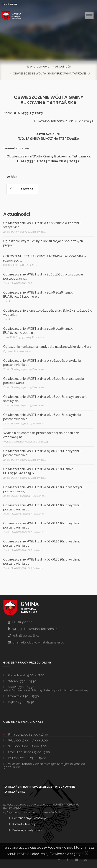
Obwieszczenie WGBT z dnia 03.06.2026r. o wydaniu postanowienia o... (42, 453)
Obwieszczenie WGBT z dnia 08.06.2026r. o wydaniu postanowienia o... (42, 417)
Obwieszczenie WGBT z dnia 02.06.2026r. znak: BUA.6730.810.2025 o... (38, 471)
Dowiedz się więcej (65, 854)
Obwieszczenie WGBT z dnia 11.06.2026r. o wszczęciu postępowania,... (43, 276)
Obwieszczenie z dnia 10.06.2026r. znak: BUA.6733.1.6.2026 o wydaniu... (48, 313)
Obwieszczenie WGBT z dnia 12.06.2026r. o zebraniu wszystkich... (42, 225)
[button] (22, 189)
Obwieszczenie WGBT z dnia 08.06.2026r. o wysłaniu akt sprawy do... (45, 399)
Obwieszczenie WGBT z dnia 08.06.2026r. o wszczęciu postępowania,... (44, 381)
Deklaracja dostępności (27, 830)
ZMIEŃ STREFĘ (10, 4)
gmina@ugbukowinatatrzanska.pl (38, 642)
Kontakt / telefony (24, 824)
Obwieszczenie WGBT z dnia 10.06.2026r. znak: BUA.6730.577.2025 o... (38, 331)
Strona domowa (38, 67)
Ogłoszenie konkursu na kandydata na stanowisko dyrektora (47, 347)
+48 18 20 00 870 (26, 636)
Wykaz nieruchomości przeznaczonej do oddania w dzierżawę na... (41, 435)
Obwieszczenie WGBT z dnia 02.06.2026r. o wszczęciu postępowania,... (43, 489)
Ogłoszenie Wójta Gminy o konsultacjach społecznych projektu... (43, 243)
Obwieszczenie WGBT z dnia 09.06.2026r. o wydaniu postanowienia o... (42, 363)
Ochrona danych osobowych (30, 818)
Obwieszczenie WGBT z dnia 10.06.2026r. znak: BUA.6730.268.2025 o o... (38, 295)
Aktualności (63, 67)
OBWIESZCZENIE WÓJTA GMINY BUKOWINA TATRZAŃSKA (52, 73)
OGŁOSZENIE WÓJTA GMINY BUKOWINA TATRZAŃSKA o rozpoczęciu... (45, 258)
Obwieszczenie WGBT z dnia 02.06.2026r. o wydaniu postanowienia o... (42, 507)
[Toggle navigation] (89, 16)
